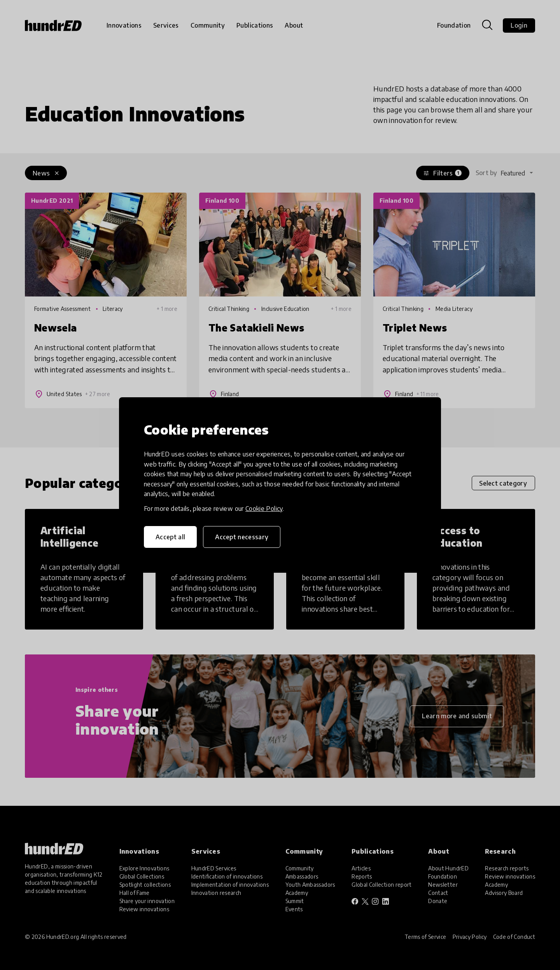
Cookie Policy (264, 509)
